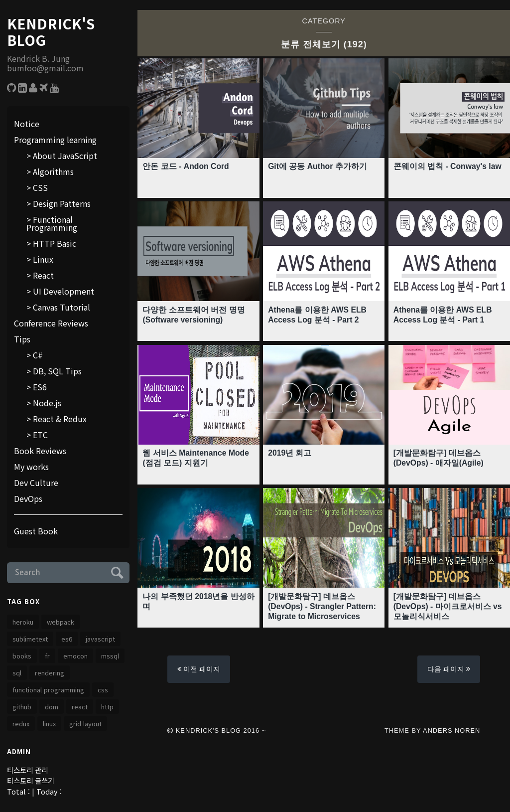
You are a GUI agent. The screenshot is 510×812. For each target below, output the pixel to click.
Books (22, 656)
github (22, 707)
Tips (22, 339)
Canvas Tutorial (62, 307)
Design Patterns (62, 203)
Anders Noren (451, 731)
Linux (43, 259)
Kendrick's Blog (51, 32)
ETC (40, 435)
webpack (61, 622)
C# (38, 355)
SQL (17, 673)
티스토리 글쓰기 (31, 780)
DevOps (28, 498)
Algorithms (53, 171)
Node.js (47, 403)
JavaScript (100, 639)
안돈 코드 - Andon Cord (186, 166)
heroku (23, 622)
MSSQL (110, 656)
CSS (40, 187)
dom (52, 707)
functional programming (48, 690)
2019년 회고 (290, 453)
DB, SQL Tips (57, 371)
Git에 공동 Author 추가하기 (318, 166)
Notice (27, 124)
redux (21, 724)
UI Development (64, 291)
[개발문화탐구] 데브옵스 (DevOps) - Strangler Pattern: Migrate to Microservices (323, 606)
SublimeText (30, 639)
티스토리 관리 (27, 770)
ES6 (40, 387)
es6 (67, 639)
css (103, 690)
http (107, 707)
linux (49, 724)
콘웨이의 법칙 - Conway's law (448, 166)
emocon (75, 656)
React (43, 275)
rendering (50, 673)
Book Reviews (40, 451)
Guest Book (36, 531)
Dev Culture (36, 483)
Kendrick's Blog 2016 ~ (217, 731)
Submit (116, 571)
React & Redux (60, 419)
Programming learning (55, 140)
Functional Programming (52, 223)
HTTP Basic (55, 243)
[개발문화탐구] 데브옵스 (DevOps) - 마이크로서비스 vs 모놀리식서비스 (448, 606)
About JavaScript (65, 156)
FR (47, 656)
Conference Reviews (51, 323)
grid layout (85, 724)
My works (31, 467)
